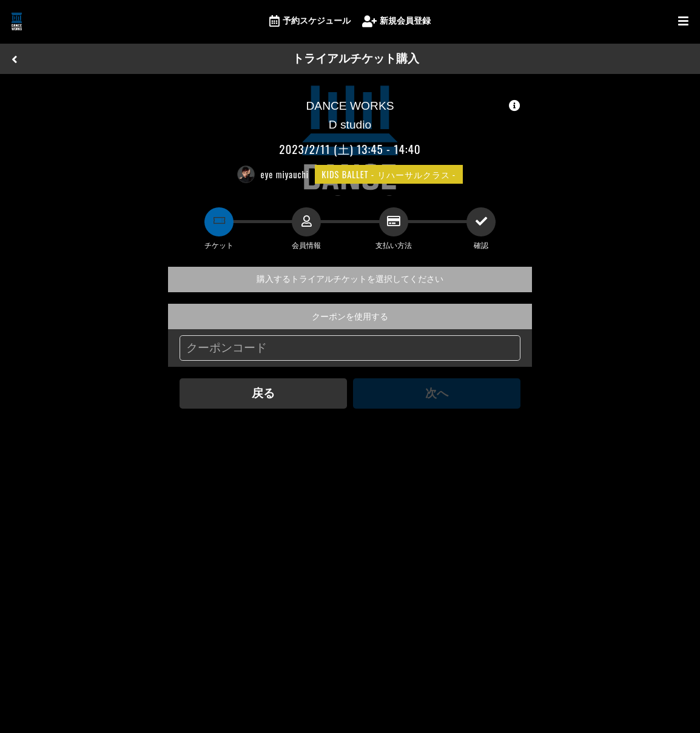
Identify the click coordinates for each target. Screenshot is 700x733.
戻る (263, 393)
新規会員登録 (396, 22)
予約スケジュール (310, 22)
